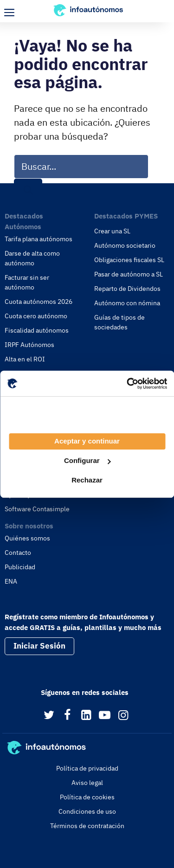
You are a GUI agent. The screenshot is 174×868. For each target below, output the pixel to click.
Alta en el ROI (25, 359)
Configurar (87, 460)
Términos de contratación (87, 826)
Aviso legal (87, 783)
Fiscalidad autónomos (37, 330)
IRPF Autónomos (29, 345)
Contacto (18, 553)
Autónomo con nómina (127, 303)
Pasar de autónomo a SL (129, 274)
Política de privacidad (87, 768)
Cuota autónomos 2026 (39, 302)
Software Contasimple (37, 509)
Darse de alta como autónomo (32, 258)
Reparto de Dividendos (127, 289)
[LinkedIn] (86, 716)
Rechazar (87, 480)
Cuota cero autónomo (36, 316)
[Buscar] (28, 190)
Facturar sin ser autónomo (27, 282)
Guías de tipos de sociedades (119, 322)
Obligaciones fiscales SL (129, 260)
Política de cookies (87, 797)
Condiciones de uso (87, 811)
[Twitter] (49, 716)
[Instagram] (123, 716)
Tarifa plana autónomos (39, 239)
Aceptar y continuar (87, 441)
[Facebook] (68, 716)
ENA (11, 581)
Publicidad (20, 567)
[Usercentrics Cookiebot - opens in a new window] (127, 384)
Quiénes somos (27, 538)
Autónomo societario (125, 245)
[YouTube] (105, 716)
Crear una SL (112, 231)
